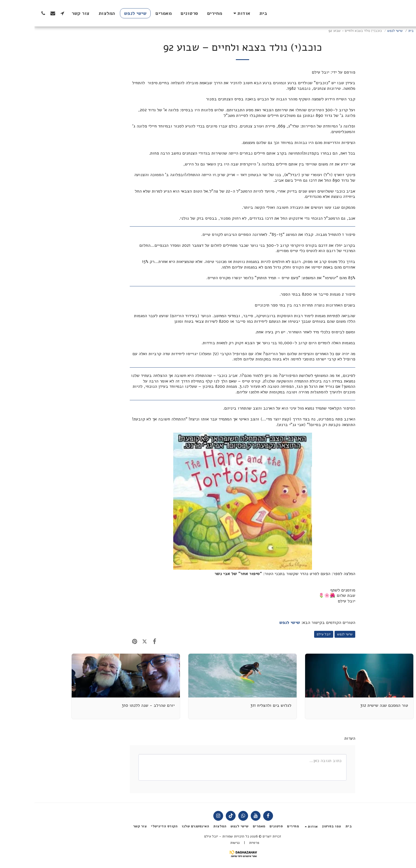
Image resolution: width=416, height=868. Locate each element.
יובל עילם (289, 634)
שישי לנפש (361, 31)
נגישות (200, 843)
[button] (206, 13)
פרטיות (220, 843)
